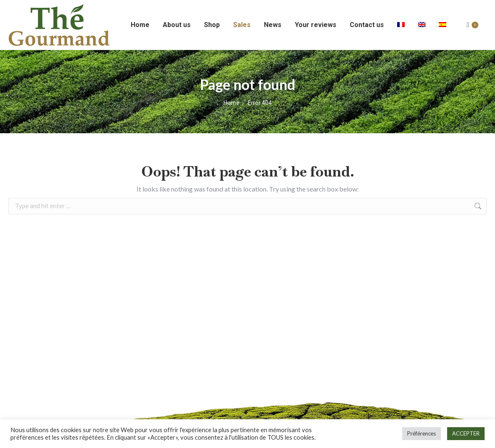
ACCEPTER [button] (466, 433)
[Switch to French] (401, 25)
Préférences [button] (422, 433)
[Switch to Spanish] (443, 25)
